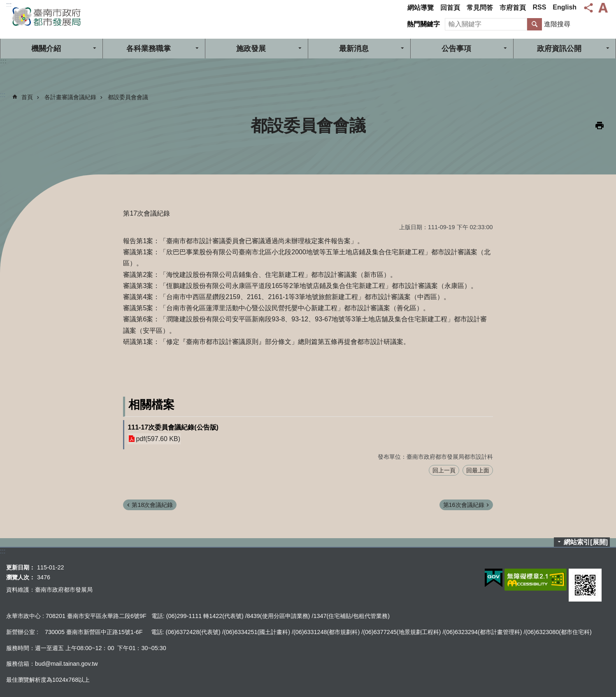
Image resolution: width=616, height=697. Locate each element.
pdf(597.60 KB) (158, 439)
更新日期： (21, 567)
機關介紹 (46, 49)
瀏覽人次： (21, 577)
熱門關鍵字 (423, 24)
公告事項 (456, 49)
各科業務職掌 (149, 49)
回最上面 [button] (478, 470)
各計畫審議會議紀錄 (70, 97)
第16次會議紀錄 (464, 505)
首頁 (27, 97)
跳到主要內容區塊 (4, 4)
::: (9, 5)
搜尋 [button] (535, 24)
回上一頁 (444, 470)
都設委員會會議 (128, 97)
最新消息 (354, 49)
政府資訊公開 (559, 49)
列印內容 (600, 125)
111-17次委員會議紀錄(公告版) (173, 427)
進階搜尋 (557, 24)
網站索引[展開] (586, 542)
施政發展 (251, 49)
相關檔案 (151, 405)
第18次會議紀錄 (152, 505)
